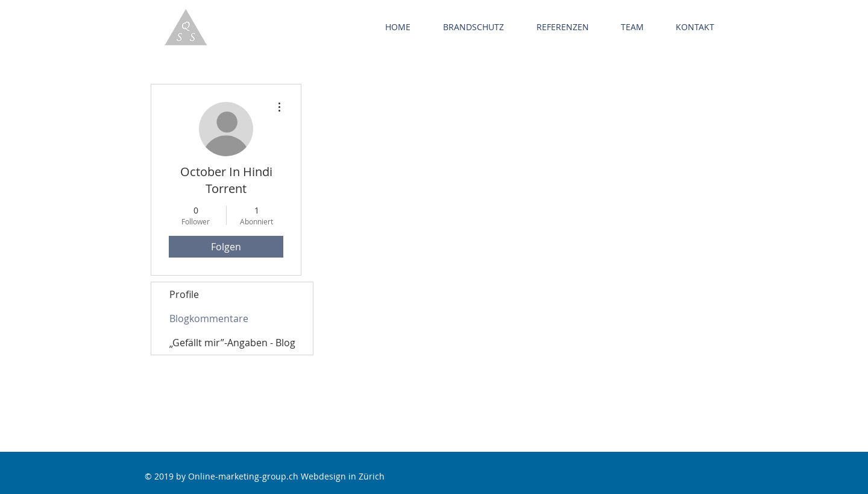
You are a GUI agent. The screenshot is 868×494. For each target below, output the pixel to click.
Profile (184, 294)
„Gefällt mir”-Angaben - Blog (232, 343)
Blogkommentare (209, 318)
